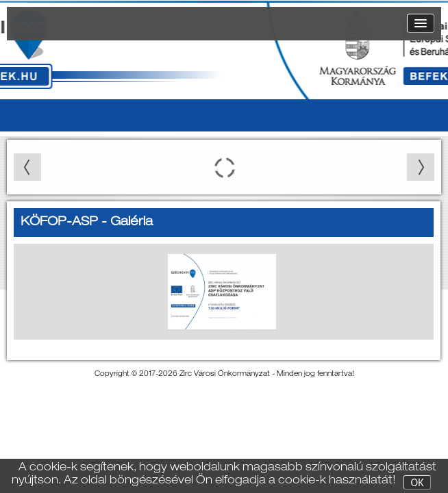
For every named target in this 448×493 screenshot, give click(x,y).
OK (418, 483)
